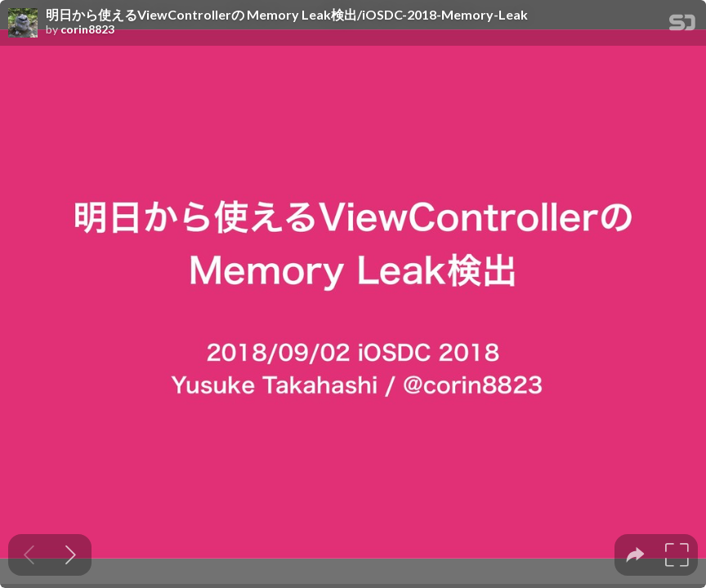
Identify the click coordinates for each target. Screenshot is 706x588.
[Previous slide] (29, 555)
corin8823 (87, 29)
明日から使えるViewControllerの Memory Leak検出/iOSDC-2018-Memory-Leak (287, 15)
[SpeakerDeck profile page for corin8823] (23, 24)
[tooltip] (635, 555)
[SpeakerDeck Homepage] (682, 26)
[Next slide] (71, 555)
